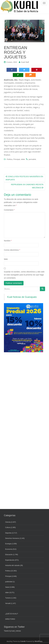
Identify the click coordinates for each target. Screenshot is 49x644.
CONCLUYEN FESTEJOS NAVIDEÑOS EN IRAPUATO (24, 178)
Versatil (8, 603)
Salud (7, 587)
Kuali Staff (25, 62)
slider (23, 159)
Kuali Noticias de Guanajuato (22, 297)
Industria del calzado (12, 565)
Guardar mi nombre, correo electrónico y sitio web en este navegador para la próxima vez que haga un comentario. (24, 275)
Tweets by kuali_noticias (12, 631)
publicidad (9, 582)
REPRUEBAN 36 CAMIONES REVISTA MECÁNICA (27, 186)
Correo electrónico (12, 250)
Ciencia (8, 522)
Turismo (8, 598)
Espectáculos (10, 560)
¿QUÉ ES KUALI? (12, 614)
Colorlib (23, 641)
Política (10, 159)
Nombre (8, 241)
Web (6, 259)
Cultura (8, 527)
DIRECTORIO (10, 619)
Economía (9, 549)
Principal (17, 159)
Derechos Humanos (12, 538)
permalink (32, 159)
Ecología (8, 544)
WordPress (38, 641)
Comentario (9, 210)
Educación (9, 555)
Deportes (8, 533)
